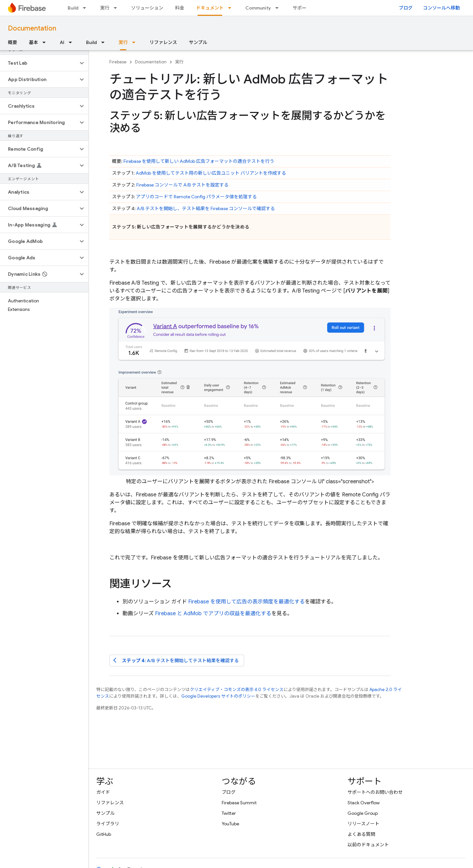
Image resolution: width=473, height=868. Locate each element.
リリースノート (363, 824)
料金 (180, 8)
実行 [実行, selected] (123, 42)
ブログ (406, 8)
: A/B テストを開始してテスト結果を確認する (176, 660)
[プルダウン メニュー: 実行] (117, 8)
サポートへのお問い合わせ (375, 792)
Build (73, 8)
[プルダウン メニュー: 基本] (46, 42)
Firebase (118, 62)
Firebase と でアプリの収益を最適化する (213, 614)
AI (62, 42)
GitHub (104, 834)
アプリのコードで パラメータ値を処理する (196, 197)
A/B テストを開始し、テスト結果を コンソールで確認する (206, 208)
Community (258, 8)
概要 (12, 42)
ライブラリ (108, 824)
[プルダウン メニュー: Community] (279, 8)
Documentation (32, 28)
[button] (39, 63)
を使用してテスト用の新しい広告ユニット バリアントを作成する (211, 173)
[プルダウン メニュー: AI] (72, 42)
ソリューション (147, 8)
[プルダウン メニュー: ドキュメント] (232, 8)
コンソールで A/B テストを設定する (182, 185)
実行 (105, 8)
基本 (34, 42)
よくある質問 (361, 834)
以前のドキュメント (368, 845)
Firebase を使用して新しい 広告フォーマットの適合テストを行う (199, 161)
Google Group (363, 813)
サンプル (198, 42)
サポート (302, 8)
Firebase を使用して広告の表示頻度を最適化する (247, 602)
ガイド (103, 792)
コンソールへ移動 (441, 8)
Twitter (229, 813)
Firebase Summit (239, 803)
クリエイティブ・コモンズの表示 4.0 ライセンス (237, 690)
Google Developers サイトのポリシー (218, 696)
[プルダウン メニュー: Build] (86, 8)
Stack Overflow (364, 803)
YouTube (230, 824)
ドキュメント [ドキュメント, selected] (210, 8)
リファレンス (163, 42)
